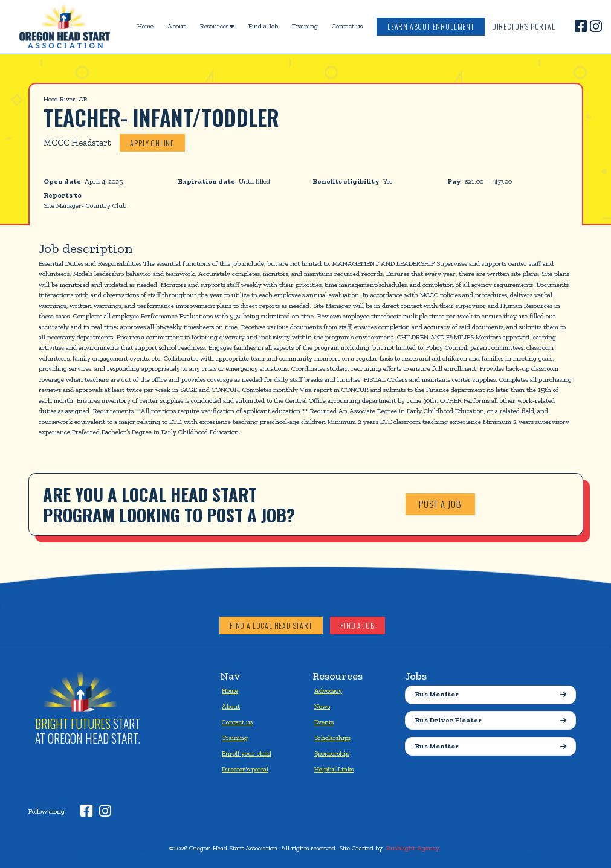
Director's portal (245, 769)
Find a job (357, 625)
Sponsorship (332, 753)
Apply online (152, 143)
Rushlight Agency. (413, 848)
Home (145, 26)
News (322, 706)
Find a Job (263, 26)
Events (324, 722)
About (176, 26)
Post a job (440, 504)
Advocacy (328, 690)
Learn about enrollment (431, 26)
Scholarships (332, 738)
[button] (217, 27)
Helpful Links (334, 769)
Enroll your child (247, 753)
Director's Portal (524, 26)
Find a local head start (271, 625)
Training (305, 26)
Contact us (347, 26)
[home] (65, 27)
